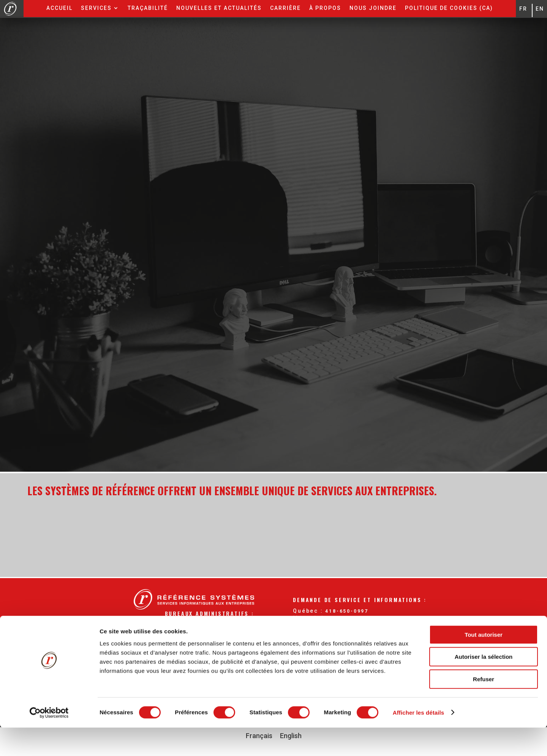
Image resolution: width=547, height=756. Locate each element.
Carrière (285, 8)
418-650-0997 (347, 611)
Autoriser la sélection (484, 685)
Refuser (484, 708)
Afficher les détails (418, 741)
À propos (325, 8)
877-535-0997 (358, 626)
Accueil (59, 8)
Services (96, 8)
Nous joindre (373, 8)
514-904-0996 (353, 618)
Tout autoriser (484, 663)
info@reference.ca (359, 633)
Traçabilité (148, 8)
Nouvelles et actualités (219, 8)
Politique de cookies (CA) (449, 8)
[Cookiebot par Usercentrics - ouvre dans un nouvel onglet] (49, 741)
